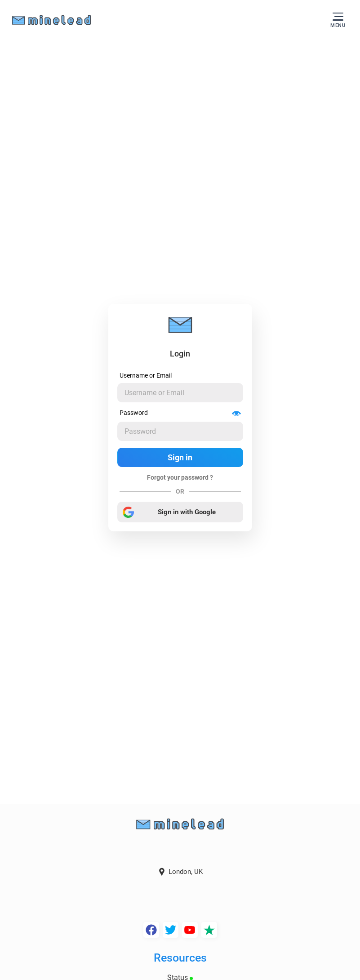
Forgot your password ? (180, 477)
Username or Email (146, 375)
